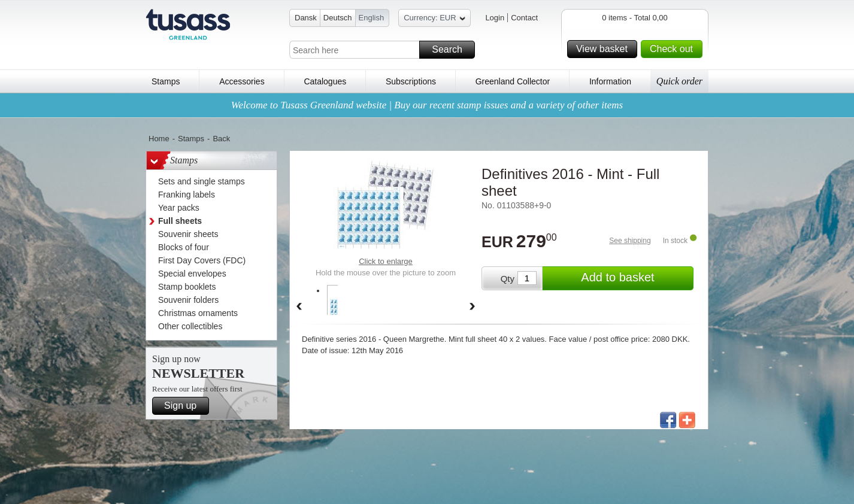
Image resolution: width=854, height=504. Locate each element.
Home (159, 139)
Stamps (166, 81)
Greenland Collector (513, 81)
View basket (605, 49)
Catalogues (325, 81)
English (372, 18)
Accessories (242, 81)
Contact (524, 18)
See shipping (630, 241)
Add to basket (635, 278)
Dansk (306, 18)
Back (221, 139)
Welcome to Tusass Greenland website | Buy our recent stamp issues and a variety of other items (427, 105)
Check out (674, 49)
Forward (473, 307)
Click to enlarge (386, 261)
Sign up (185, 406)
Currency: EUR (434, 19)
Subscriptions (411, 81)
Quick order (679, 81)
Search (452, 50)
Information (610, 81)
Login (495, 18)
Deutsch (338, 18)
